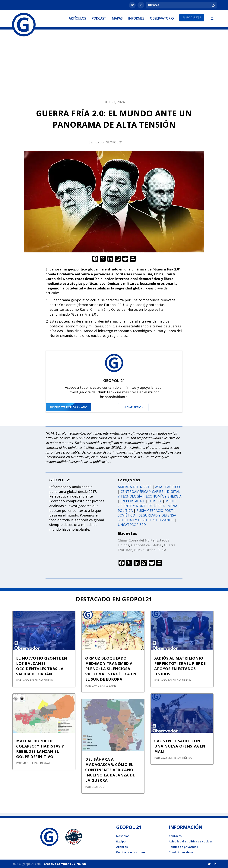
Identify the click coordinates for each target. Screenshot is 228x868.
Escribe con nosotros (131, 852)
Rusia (162, 550)
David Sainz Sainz (104, 686)
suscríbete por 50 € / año (68, 407)
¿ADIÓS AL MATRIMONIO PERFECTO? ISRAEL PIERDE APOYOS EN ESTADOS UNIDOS (180, 666)
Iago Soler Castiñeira (38, 680)
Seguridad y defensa (157, 515)
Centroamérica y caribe (142, 492)
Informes (136, 18)
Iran (129, 550)
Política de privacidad (183, 847)
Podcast (99, 18)
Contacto (175, 836)
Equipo (121, 841)
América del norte (135, 487)
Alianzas (122, 847)
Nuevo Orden (145, 550)
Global (157, 545)
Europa (155, 501)
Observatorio (162, 18)
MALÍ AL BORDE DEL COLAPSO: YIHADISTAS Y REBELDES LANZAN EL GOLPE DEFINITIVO (40, 749)
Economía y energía (164, 496)
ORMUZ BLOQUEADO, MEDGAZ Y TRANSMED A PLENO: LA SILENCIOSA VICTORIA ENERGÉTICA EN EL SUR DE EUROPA (111, 669)
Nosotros (123, 836)
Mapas (117, 18)
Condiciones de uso (182, 852)
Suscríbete (192, 18)
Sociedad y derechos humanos (146, 520)
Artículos (77, 18)
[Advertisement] (114, 67)
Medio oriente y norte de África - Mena (147, 503)
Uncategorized (132, 525)
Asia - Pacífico (168, 487)
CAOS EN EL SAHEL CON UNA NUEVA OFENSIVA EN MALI (180, 746)
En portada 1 (133, 501)
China (122, 540)
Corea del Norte (142, 540)
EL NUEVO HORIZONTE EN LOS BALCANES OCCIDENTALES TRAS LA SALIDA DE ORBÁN (42, 666)
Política (125, 510)
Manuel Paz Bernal (36, 763)
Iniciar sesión (133, 407)
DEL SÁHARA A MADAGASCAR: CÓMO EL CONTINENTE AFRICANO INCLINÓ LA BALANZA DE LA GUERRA (110, 770)
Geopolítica (140, 545)
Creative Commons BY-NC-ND (65, 864)
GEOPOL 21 (114, 142)
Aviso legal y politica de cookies (191, 841)
